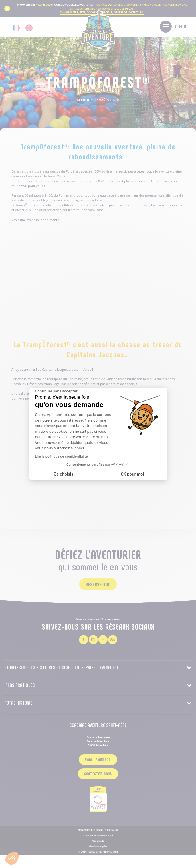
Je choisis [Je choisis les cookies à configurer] (64, 474)
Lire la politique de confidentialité (62, 456)
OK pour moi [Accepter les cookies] (132, 474)
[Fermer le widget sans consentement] (56, 391)
